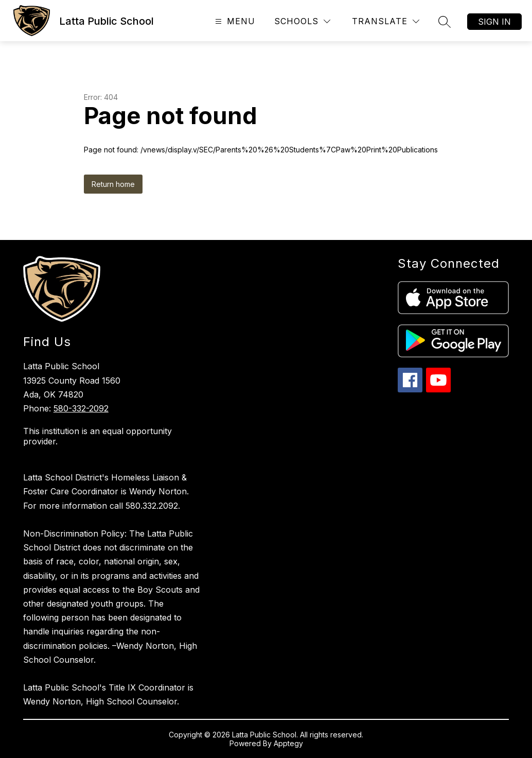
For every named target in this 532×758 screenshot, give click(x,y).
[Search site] (445, 22)
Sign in (494, 22)
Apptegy (288, 743)
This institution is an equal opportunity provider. (97, 436)
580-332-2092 (81, 408)
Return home (113, 184)
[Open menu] (234, 21)
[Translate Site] (386, 21)
